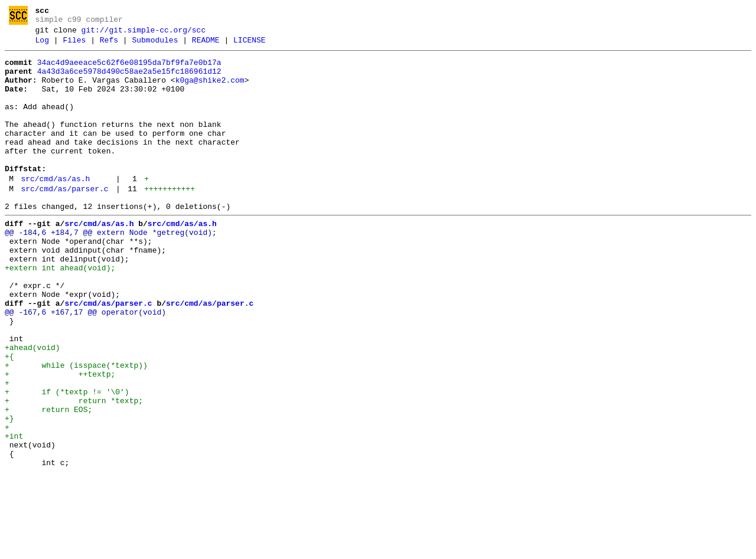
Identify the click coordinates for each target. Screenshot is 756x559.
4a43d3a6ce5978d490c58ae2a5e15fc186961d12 (129, 80)
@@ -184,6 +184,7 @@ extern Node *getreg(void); (111, 270)
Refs (109, 45)
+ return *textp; (74, 472)
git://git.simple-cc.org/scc (144, 34)
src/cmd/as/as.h (55, 209)
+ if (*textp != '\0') (67, 461)
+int (14, 514)
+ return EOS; (48, 482)
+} (9, 493)
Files (74, 45)
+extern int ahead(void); (60, 312)
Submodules (155, 45)
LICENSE (250, 45)
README (206, 45)
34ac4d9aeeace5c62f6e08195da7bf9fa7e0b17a (129, 70)
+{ (9, 419)
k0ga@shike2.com (210, 91)
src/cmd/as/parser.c (64, 221)
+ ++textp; (60, 440)
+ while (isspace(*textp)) (76, 429)
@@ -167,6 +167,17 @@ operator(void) (85, 365)
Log (42, 45)
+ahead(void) (32, 408)
